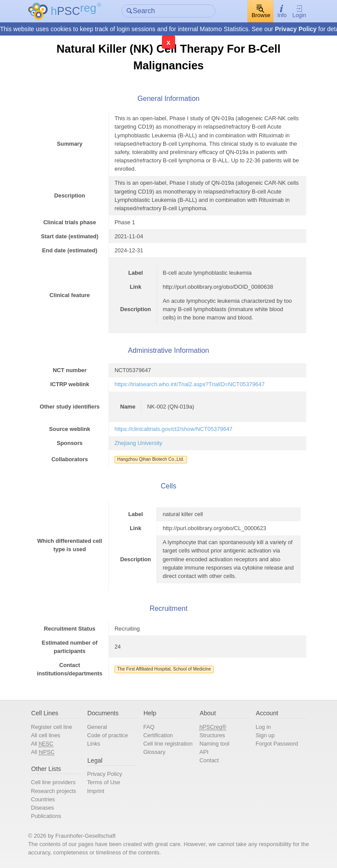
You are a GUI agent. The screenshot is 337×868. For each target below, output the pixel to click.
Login (299, 11)
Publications (46, 816)
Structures (212, 735)
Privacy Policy (296, 29)
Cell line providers (53, 782)
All (42, 744)
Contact (209, 760)
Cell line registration (168, 744)
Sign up (265, 735)
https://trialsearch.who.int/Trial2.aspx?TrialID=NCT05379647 (190, 384)
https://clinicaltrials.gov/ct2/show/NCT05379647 (174, 429)
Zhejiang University (138, 443)
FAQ (149, 727)
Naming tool (214, 744)
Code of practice (107, 735)
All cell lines (45, 735)
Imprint (95, 791)
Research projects (53, 791)
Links (93, 744)
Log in (263, 727)
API (204, 752)
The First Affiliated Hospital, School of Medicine (164, 669)
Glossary (154, 752)
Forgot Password (277, 744)
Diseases (42, 808)
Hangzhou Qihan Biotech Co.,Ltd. (151, 459)
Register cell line (51, 727)
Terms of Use (103, 782)
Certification (158, 735)
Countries (43, 799)
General (97, 727)
